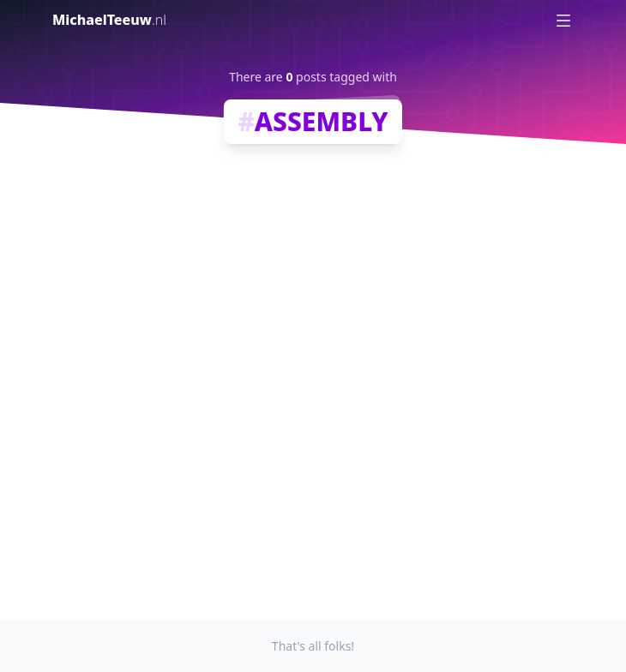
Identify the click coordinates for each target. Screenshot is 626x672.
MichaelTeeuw (109, 20)
